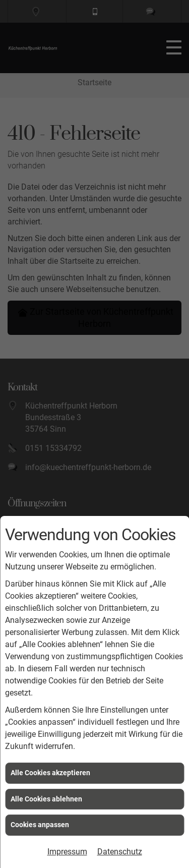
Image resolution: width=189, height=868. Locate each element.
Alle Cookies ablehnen (46, 799)
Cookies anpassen (40, 825)
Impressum (67, 852)
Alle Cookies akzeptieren (50, 773)
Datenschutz (120, 852)
